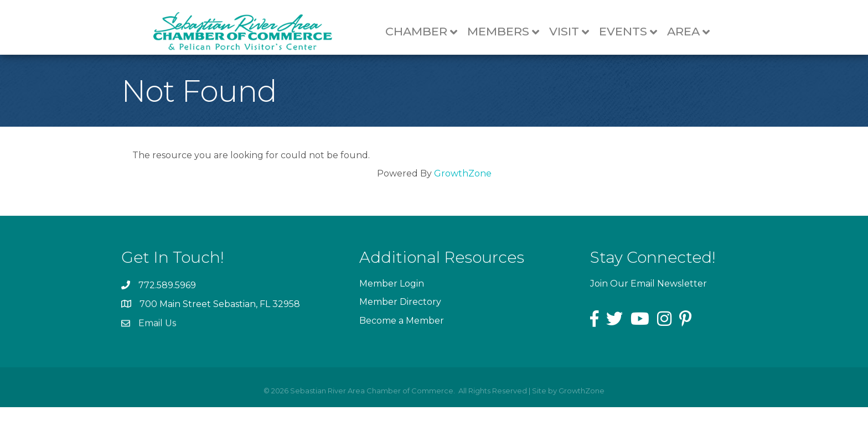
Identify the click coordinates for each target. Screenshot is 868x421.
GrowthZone (463, 187)
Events (631, 32)
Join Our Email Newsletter (649, 297)
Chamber (425, 32)
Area (692, 32)
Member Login (392, 300)
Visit (572, 32)
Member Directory (400, 318)
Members (507, 32)
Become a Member (402, 336)
